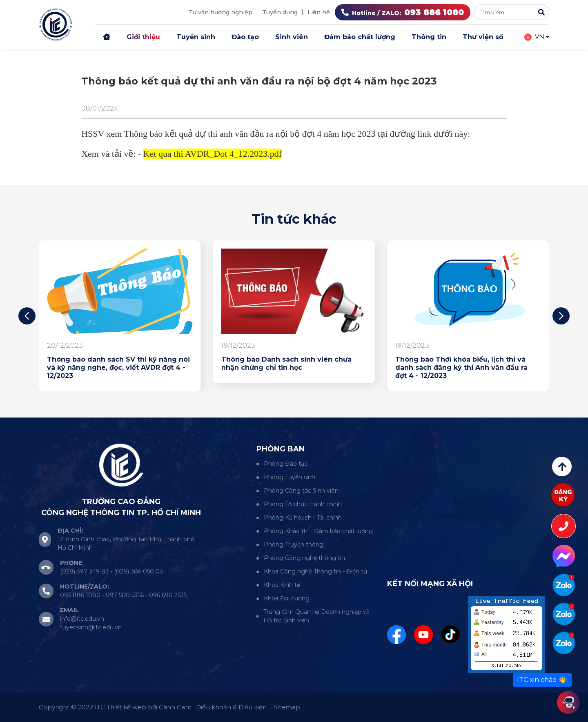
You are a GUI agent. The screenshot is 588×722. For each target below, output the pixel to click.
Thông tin (429, 37)
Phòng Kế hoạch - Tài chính (303, 518)
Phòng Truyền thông (294, 544)
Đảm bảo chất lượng (360, 37)
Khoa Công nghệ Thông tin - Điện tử (315, 571)
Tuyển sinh (196, 37)
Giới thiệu (143, 37)
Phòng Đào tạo (286, 464)
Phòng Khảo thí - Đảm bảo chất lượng (318, 531)
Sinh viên (292, 37)
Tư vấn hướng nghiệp (220, 12)
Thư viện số (483, 37)
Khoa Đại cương (287, 598)
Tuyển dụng (280, 12)
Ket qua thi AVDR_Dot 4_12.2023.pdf (213, 154)
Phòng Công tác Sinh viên (301, 491)
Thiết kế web (126, 707)
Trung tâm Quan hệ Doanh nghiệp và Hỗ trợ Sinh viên (316, 616)
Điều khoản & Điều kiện (231, 707)
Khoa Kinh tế (282, 585)
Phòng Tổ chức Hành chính (303, 504)
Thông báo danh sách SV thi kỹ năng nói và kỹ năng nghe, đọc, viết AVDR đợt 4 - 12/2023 (118, 368)
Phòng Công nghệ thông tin (304, 558)
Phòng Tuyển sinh (290, 477)
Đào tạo (245, 37)
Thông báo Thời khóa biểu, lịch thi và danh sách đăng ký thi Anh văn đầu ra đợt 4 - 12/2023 (461, 368)
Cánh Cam (175, 707)
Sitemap (287, 707)
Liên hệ (319, 12)
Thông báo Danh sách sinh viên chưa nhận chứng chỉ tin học (286, 363)
